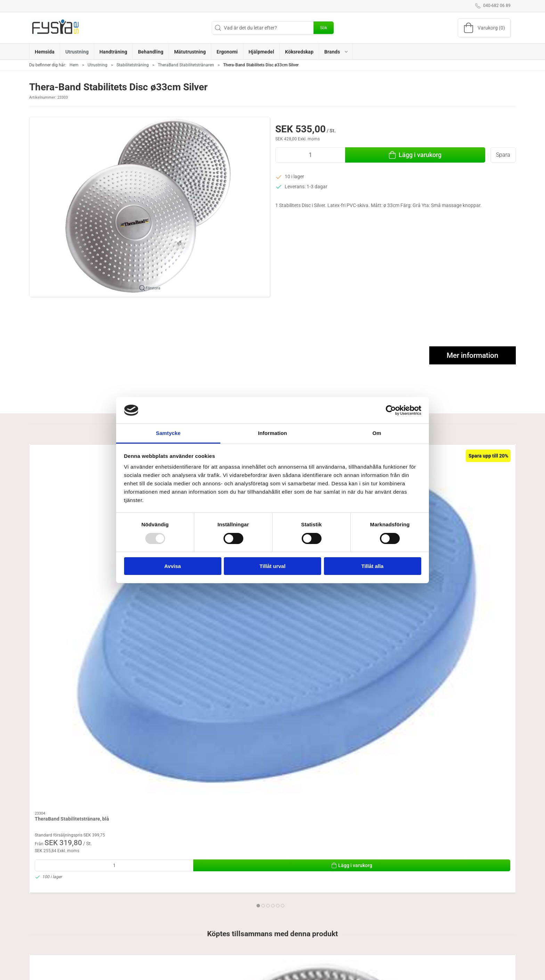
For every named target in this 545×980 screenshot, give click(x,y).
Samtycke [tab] (168, 433)
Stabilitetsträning (133, 65)
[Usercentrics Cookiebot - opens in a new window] (391, 410)
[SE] (55, 28)
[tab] (268, 610)
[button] (336, 52)
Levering (371, 973)
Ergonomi (206, 963)
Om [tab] (377, 433)
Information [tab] (272, 433)
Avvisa (173, 566)
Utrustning (97, 65)
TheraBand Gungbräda (454, 524)
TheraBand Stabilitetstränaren (186, 65)
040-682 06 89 (45, 977)
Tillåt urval (273, 566)
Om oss (370, 963)
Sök (324, 28)
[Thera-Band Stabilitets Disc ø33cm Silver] (76, 701)
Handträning (290, 963)
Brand (283, 973)
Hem (74, 65)
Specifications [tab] (50, 891)
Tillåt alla (373, 566)
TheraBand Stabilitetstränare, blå (72, 524)
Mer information (473, 355)
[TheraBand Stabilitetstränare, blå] (76, 480)
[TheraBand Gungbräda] (469, 480)
